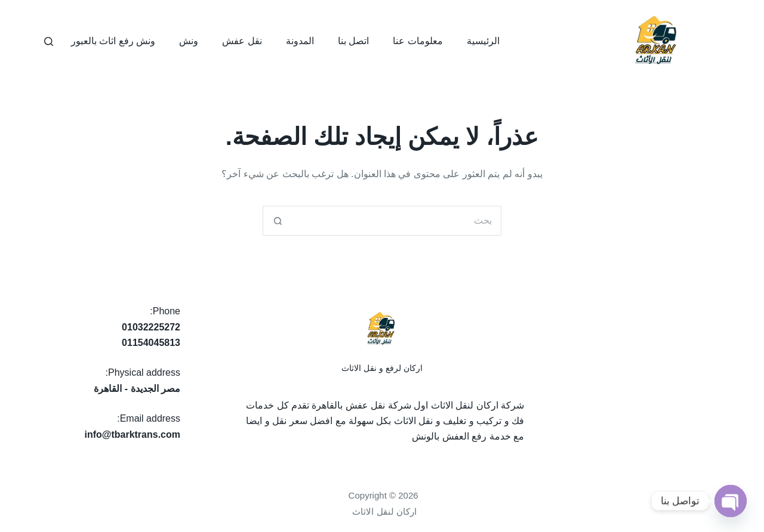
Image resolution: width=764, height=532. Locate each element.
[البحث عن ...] (397, 221)
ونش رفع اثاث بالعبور (113, 41)
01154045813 (151, 343)
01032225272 (151, 327)
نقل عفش (242, 41)
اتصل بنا (353, 41)
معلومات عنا (418, 41)
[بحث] (49, 41)
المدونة (300, 41)
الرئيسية (483, 41)
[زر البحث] (278, 221)
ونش (189, 41)
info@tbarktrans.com (132, 434)
